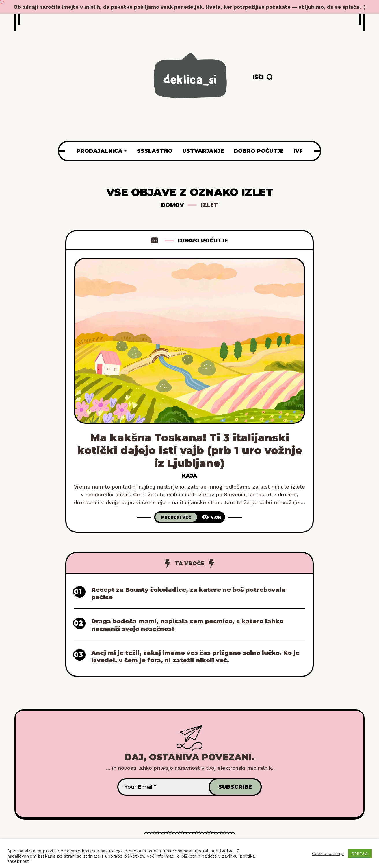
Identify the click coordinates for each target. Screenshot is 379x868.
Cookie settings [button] (328, 854)
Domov (172, 205)
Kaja (190, 476)
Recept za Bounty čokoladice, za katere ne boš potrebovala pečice (188, 594)
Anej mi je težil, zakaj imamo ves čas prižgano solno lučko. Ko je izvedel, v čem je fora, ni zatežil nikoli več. (195, 657)
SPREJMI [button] (360, 854)
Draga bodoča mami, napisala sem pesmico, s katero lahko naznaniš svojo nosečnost (187, 625)
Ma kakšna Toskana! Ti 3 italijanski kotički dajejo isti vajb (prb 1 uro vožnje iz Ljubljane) (190, 450)
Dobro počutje (203, 241)
